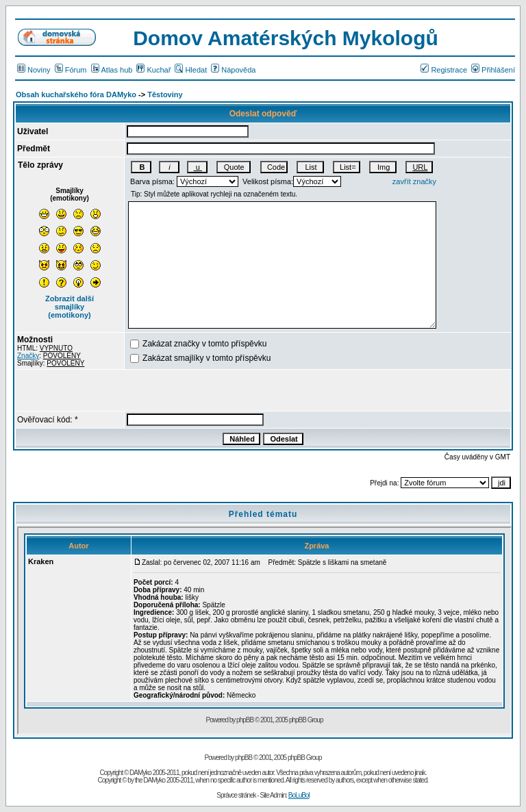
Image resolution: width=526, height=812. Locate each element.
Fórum (71, 70)
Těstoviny (165, 94)
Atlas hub (112, 70)
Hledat (191, 70)
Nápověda (233, 70)
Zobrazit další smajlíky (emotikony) (70, 307)
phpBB (243, 758)
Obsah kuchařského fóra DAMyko (76, 94)
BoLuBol (299, 795)
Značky (28, 356)
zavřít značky (414, 181)
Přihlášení (493, 70)
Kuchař (153, 70)
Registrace (444, 70)
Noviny (34, 70)
